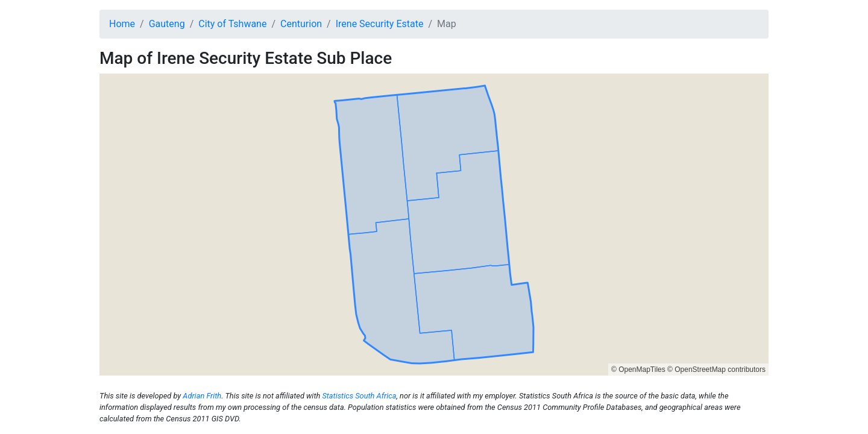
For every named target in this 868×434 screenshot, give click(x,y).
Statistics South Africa (359, 396)
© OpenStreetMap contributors (716, 370)
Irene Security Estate (380, 24)
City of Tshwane (232, 24)
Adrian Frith (202, 396)
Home (122, 24)
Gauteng (167, 24)
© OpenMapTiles (638, 370)
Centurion (301, 24)
